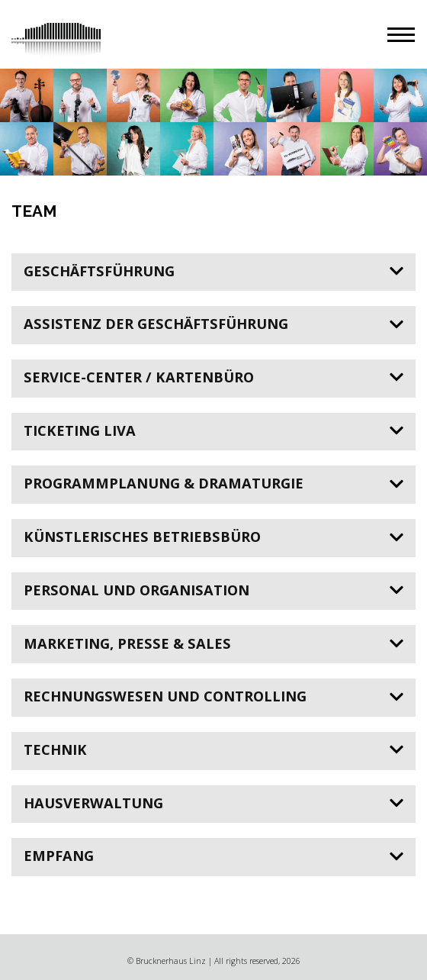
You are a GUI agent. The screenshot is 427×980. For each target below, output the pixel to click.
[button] (401, 35)
